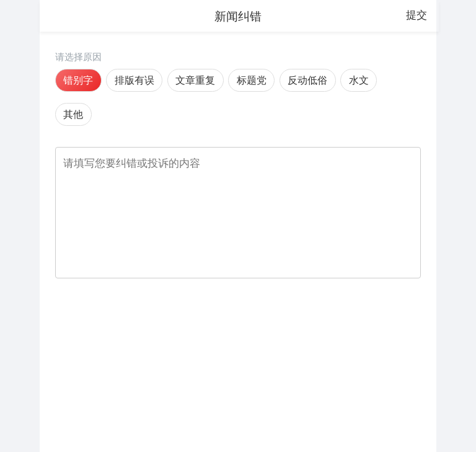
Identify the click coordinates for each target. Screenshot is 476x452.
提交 (416, 15)
